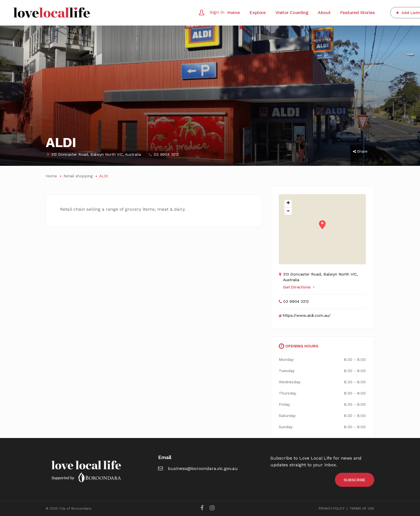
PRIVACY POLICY (332, 508)
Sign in (217, 12)
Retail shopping (78, 176)
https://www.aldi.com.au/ (307, 315)
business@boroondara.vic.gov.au (198, 468)
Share (360, 151)
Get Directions (299, 287)
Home (51, 176)
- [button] (288, 211)
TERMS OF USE (362, 508)
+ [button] (288, 204)
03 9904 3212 (166, 154)
